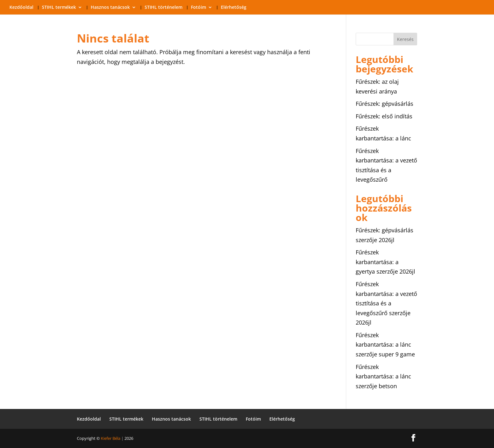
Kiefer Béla (111, 438)
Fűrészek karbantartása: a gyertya (377, 262)
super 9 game (397, 354)
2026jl (387, 240)
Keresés (405, 39)
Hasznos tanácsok (110, 8)
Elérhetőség (234, 8)
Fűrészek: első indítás (384, 116)
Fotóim (198, 8)
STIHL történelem (164, 8)
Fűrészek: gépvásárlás (385, 104)
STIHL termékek (59, 8)
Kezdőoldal (21, 8)
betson (388, 386)
